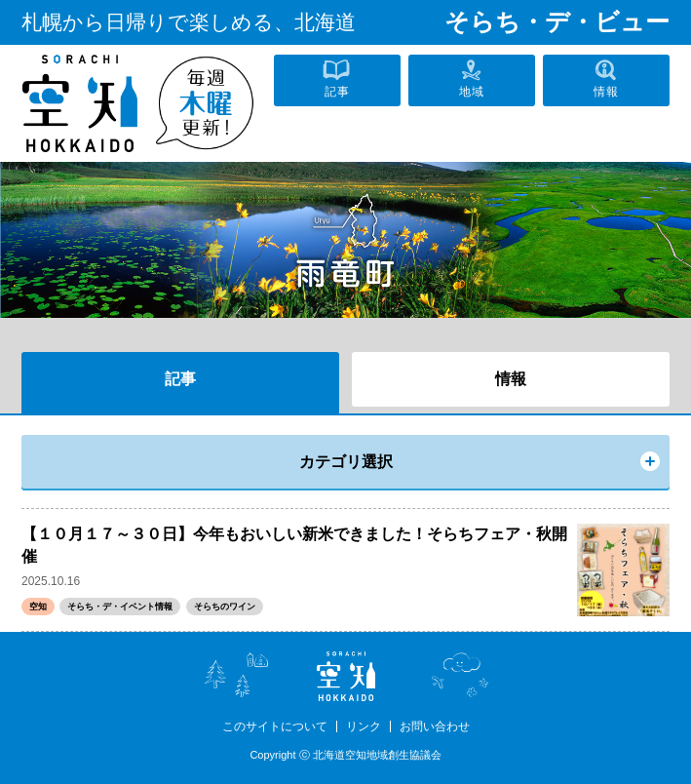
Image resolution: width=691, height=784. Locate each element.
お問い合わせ (435, 726)
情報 (511, 379)
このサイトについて (275, 726)
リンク (364, 726)
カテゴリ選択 (346, 462)
